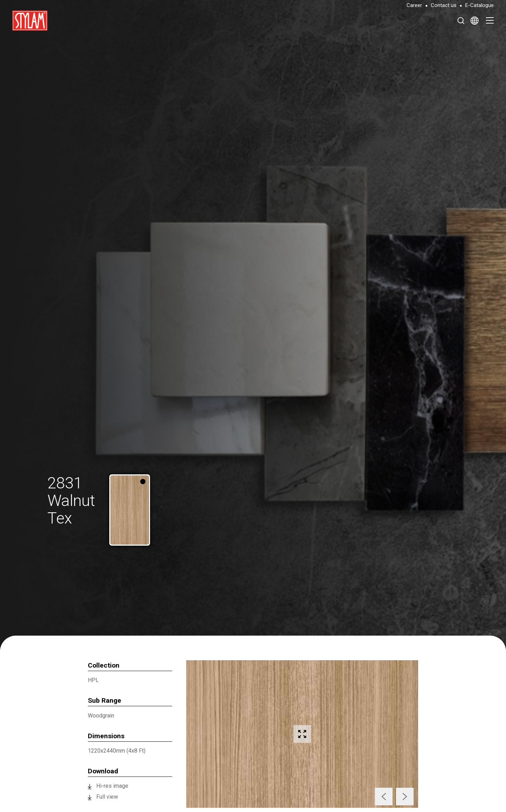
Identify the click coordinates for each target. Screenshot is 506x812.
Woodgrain (101, 716)
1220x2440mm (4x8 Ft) (117, 751)
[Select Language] (475, 20)
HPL (93, 680)
